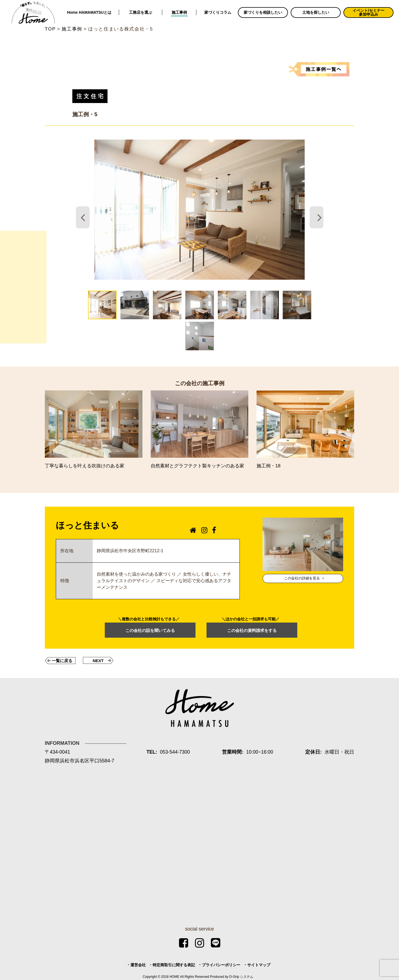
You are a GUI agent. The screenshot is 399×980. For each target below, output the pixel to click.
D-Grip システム (241, 977)
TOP (50, 29)
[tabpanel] (200, 210)
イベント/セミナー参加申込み (368, 12)
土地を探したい (316, 12)
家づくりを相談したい (263, 12)
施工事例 (179, 12)
